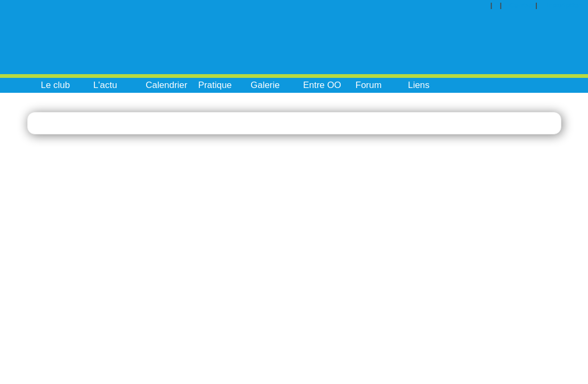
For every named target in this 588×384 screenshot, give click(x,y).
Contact (522, 5)
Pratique (215, 85)
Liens (419, 85)
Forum (369, 85)
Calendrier (166, 85)
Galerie (265, 85)
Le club (56, 85)
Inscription (565, 5)
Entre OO (322, 85)
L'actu (105, 85)
